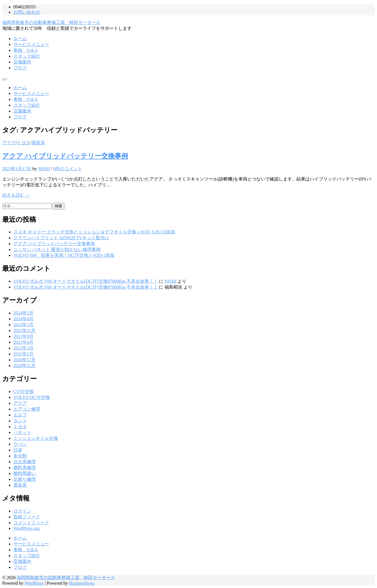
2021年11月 (24, 330)
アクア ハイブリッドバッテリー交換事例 (65, 156)
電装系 (38, 143)
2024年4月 (23, 319)
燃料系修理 (25, 468)
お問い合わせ (27, 12)
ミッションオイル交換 (36, 438)
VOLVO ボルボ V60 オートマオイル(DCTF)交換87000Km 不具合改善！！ (86, 281)
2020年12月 (25, 360)
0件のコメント (68, 169)
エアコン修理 (27, 409)
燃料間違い (25, 473)
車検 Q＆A (26, 50)
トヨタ (23, 143)
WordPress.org (26, 528)
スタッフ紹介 (27, 56)
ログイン (22, 511)
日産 (18, 450)
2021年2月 (23, 354)
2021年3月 (23, 348)
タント (20, 421)
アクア (9, 143)
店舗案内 (22, 62)
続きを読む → (16, 195)
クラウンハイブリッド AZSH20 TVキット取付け (61, 238)
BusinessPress (82, 583)
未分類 (20, 456)
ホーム (20, 39)
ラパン (20, 444)
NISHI (44, 169)
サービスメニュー (31, 44)
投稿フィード (27, 517)
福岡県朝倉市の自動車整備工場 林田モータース (51, 22)
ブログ (20, 68)
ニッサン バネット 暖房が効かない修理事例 (57, 249)
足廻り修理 (25, 479)
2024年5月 (23, 313)
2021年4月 (23, 342)
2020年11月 (24, 366)
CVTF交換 (24, 391)
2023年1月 (23, 325)
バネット (22, 432)
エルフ (20, 415)
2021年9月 (23, 336)
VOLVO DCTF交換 (32, 397)
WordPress (34, 583)
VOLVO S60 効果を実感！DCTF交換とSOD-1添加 (64, 255)
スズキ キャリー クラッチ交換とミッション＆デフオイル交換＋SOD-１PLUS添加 (94, 232)
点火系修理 (25, 462)
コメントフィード (31, 523)
